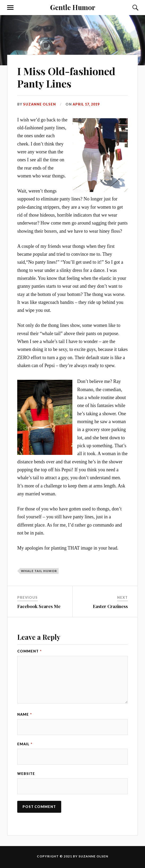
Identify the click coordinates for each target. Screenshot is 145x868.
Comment (29, 651)
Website (26, 774)
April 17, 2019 (86, 104)
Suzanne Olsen (39, 104)
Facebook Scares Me (39, 606)
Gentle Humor (73, 7)
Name (25, 714)
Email (25, 744)
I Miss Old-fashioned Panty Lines (66, 77)
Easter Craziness (110, 606)
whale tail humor (39, 571)
